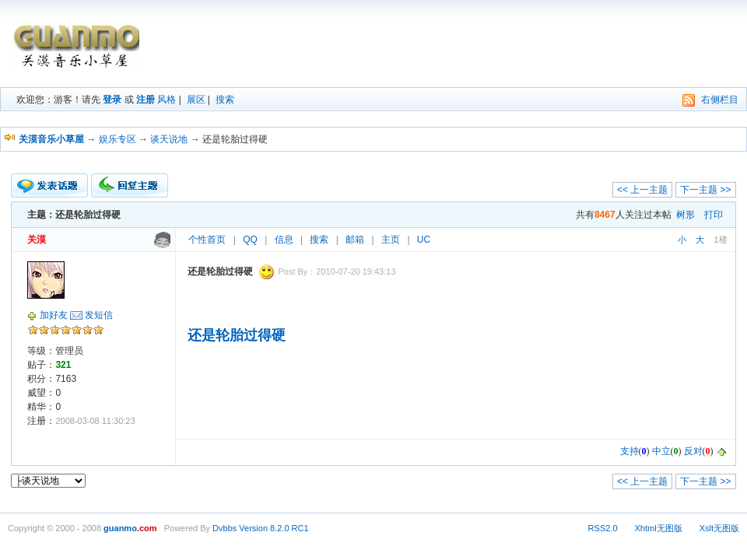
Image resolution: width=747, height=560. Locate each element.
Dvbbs (224, 528)
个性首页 (207, 240)
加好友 (54, 315)
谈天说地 (169, 139)
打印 (714, 215)
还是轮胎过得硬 (237, 335)
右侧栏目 (720, 100)
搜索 (225, 100)
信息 (284, 240)
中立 (661, 451)
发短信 (99, 315)
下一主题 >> (705, 190)
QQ (250, 240)
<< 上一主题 (642, 190)
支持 (630, 451)
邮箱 (355, 240)
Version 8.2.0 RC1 (274, 528)
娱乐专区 (117, 139)
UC (424, 240)
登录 (112, 100)
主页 (391, 240)
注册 (146, 100)
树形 (686, 215)
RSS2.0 (603, 528)
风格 (167, 100)
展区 (196, 100)
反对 (693, 451)
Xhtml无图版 (659, 528)
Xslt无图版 (719, 528)
